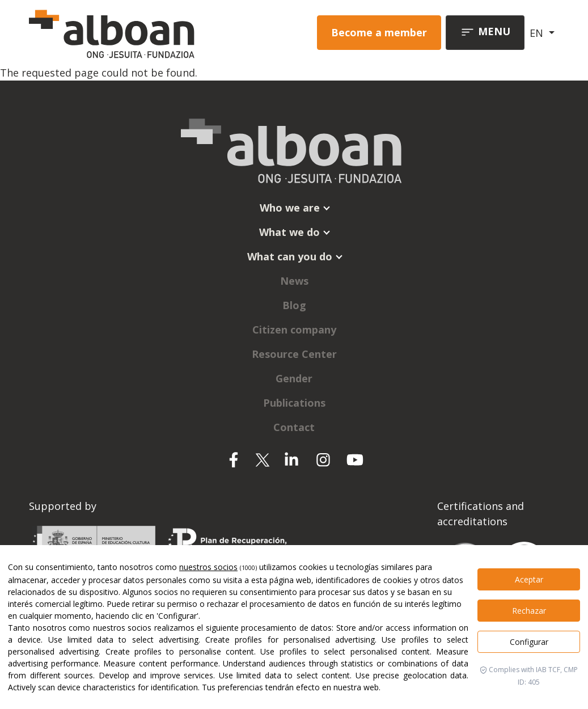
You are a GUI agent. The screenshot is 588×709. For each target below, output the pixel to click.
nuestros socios (208, 567)
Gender (294, 378)
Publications (294, 403)
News (294, 281)
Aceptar (529, 579)
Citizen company (294, 330)
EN (538, 33)
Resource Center (294, 354)
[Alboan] (130, 33)
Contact (294, 427)
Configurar (529, 642)
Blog (294, 305)
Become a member (379, 32)
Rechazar (529, 611)
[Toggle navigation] (485, 33)
